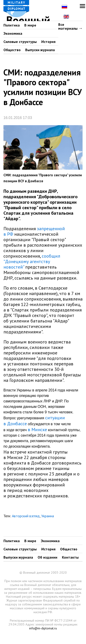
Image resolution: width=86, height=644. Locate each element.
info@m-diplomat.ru (43, 628)
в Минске (37, 430)
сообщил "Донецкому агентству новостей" (32, 261)
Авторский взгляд (26, 516)
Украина (48, 516)
